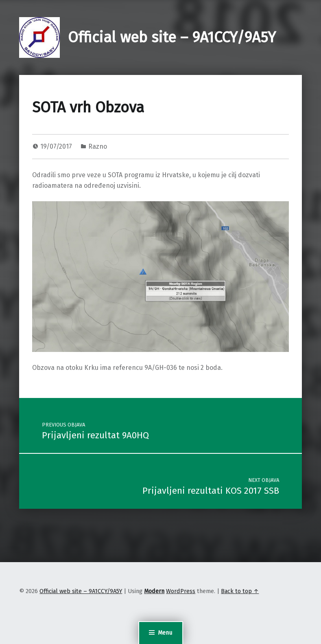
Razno (98, 146)
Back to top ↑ (240, 591)
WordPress (181, 591)
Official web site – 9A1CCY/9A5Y (172, 37)
